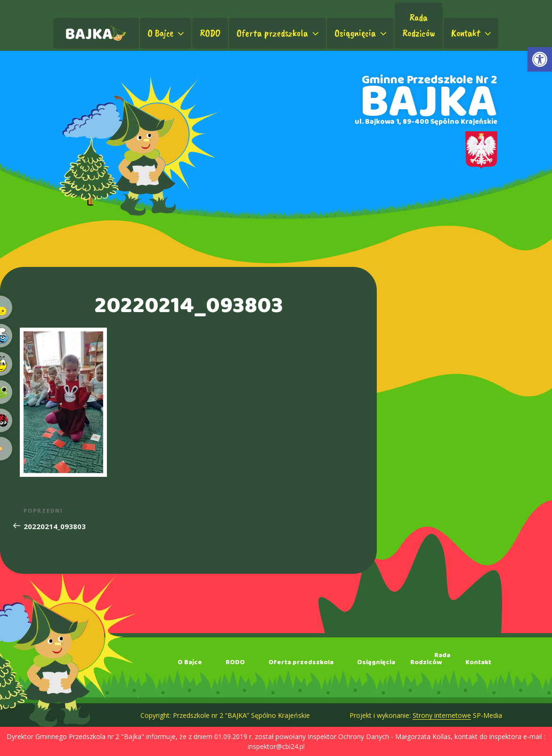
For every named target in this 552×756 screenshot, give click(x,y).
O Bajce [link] (167, 33)
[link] (540, 59)
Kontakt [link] (472, 33)
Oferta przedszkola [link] (279, 33)
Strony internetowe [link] (442, 715)
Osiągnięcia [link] (361, 33)
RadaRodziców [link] (419, 25)
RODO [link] (210, 33)
